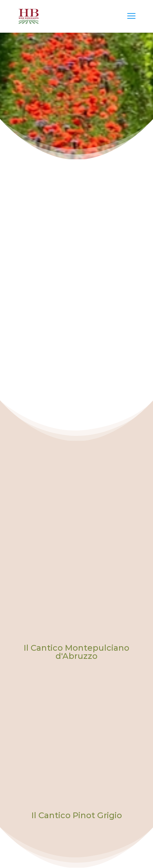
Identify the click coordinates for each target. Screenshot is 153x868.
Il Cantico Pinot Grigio (77, 815)
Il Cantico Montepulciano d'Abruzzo (76, 652)
